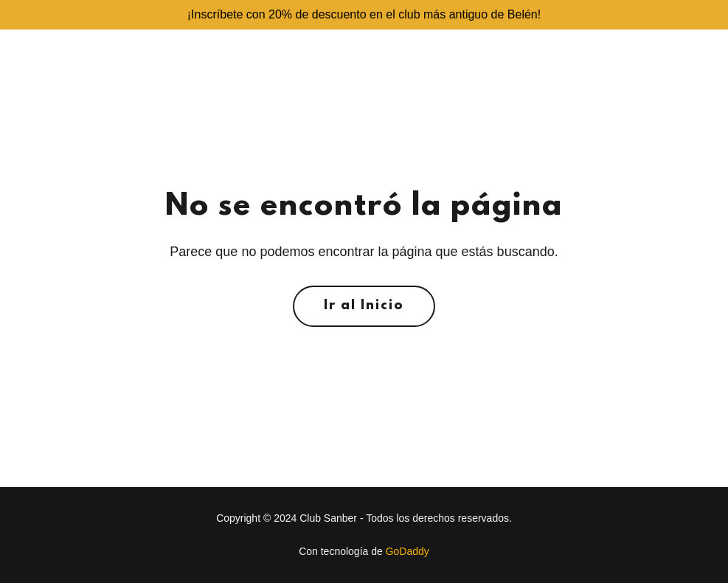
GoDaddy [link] (408, 551)
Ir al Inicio (364, 306)
